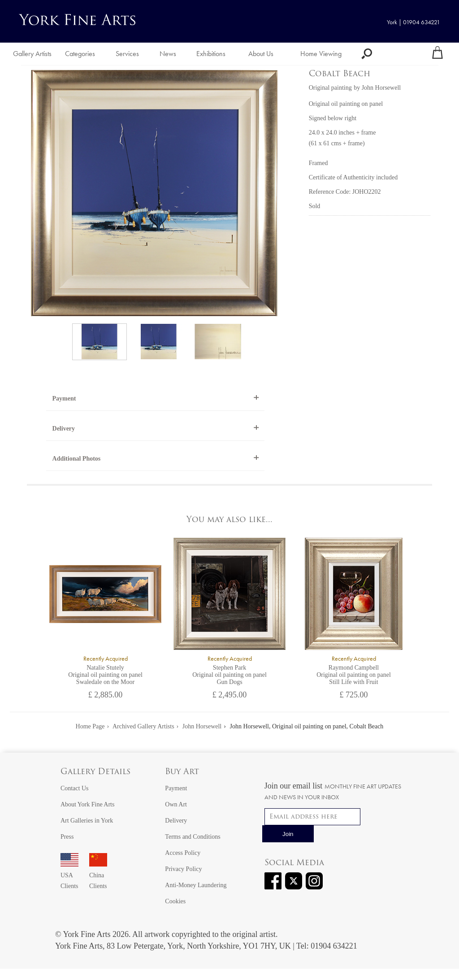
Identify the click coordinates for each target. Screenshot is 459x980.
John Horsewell (202, 726)
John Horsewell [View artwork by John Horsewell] (381, 88)
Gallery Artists (32, 54)
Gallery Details (95, 772)
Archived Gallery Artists (143, 726)
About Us (261, 54)
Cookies (175, 901)
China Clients (98, 875)
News (168, 54)
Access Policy (183, 853)
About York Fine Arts (88, 804)
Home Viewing (321, 54)
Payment (64, 399)
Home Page (90, 726)
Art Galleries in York (87, 821)
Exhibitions (211, 54)
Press (67, 837)
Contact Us (75, 788)
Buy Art (182, 772)
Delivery (64, 429)
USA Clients (69, 875)
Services (127, 54)
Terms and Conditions (193, 837)
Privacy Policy (183, 869)
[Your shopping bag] (437, 54)
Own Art (176, 804)
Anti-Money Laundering (196, 885)
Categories (80, 54)
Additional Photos (77, 459)
